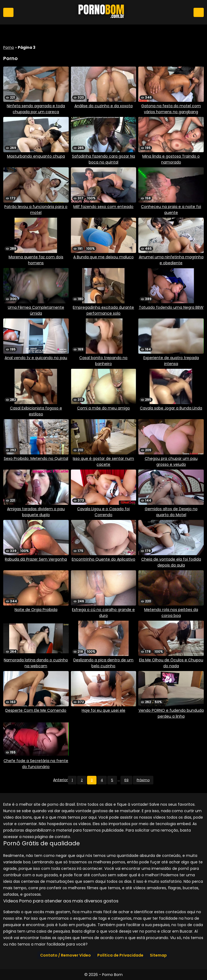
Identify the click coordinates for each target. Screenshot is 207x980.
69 (126, 780)
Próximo (143, 780)
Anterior (61, 780)
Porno (9, 47)
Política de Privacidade (120, 955)
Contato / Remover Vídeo (65, 955)
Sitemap (158, 955)
